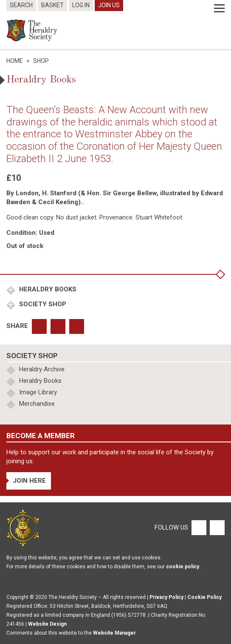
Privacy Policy (166, 597)
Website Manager (114, 633)
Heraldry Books (47, 289)
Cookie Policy (204, 597)
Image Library (38, 392)
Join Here (29, 481)
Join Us (109, 5)
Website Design (47, 624)
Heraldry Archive (42, 369)
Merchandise (37, 404)
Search (21, 5)
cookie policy (183, 567)
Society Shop (42, 304)
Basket (52, 5)
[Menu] (219, 9)
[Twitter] (216, 527)
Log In (81, 5)
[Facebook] (199, 527)
